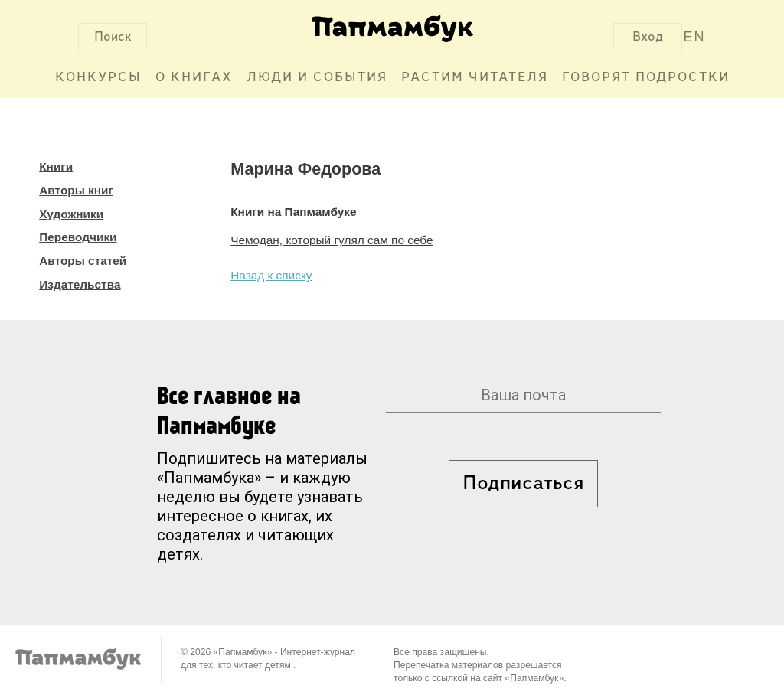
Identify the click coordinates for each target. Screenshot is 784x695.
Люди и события (317, 78)
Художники (71, 214)
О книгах (194, 78)
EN (695, 37)
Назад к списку (271, 275)
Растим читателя (475, 78)
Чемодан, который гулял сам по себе (332, 240)
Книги (56, 166)
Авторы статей (83, 261)
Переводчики (78, 237)
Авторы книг (76, 190)
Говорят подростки (646, 78)
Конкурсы (98, 78)
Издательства (80, 284)
